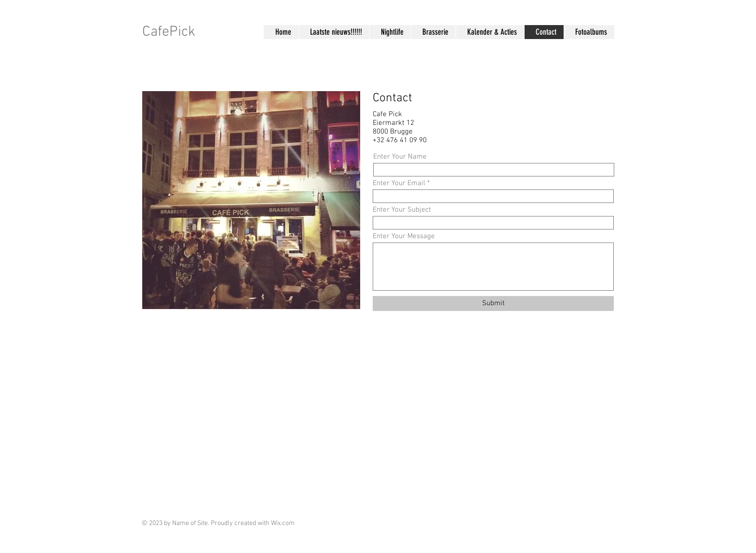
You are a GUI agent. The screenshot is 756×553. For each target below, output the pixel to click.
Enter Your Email (399, 183)
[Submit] (493, 303)
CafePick (169, 32)
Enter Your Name (400, 157)
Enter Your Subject (402, 210)
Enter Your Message (404, 236)
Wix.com (283, 523)
